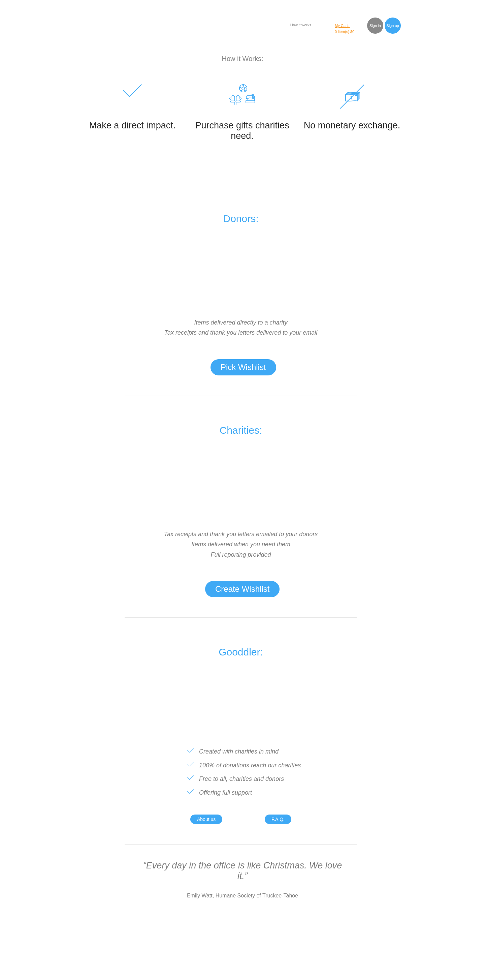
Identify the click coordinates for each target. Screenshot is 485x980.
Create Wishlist (242, 589)
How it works (301, 25)
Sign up (393, 26)
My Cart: (342, 26)
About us (206, 819)
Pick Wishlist (243, 367)
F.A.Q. (278, 819)
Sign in (375, 26)
